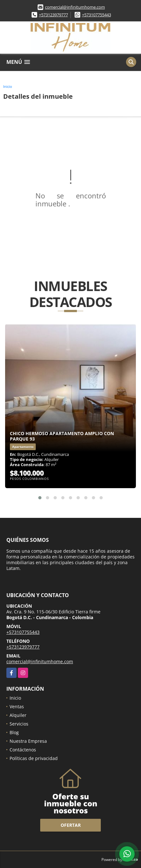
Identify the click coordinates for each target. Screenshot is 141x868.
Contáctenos (23, 750)
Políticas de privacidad (34, 758)
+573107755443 (96, 15)
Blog (14, 732)
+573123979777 (53, 15)
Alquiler (18, 715)
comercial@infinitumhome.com (75, 7)
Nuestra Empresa (28, 741)
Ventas (17, 707)
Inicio (8, 86)
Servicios (19, 724)
